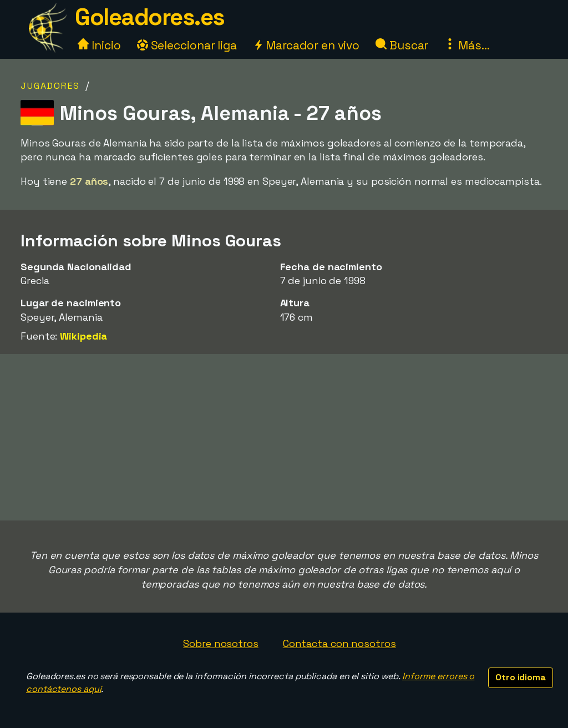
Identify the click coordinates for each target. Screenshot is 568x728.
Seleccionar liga (187, 45)
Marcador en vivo (306, 45)
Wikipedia (83, 336)
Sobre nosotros (221, 643)
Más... (467, 45)
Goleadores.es (150, 17)
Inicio (99, 45)
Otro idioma (521, 677)
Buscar (402, 45)
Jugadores (50, 86)
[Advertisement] (284, 437)
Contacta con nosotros (339, 643)
